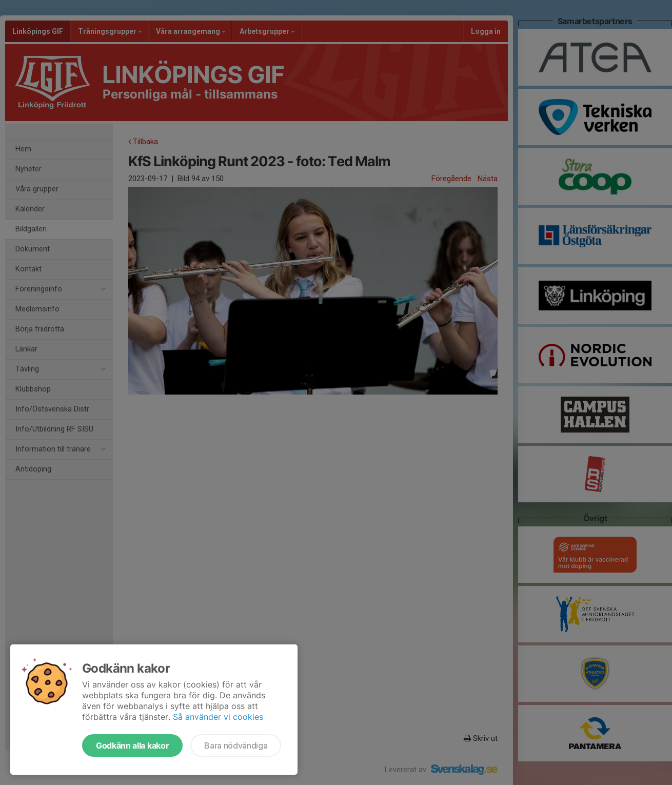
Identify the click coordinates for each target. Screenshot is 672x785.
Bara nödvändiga (236, 745)
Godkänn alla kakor (132, 745)
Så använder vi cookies (218, 717)
